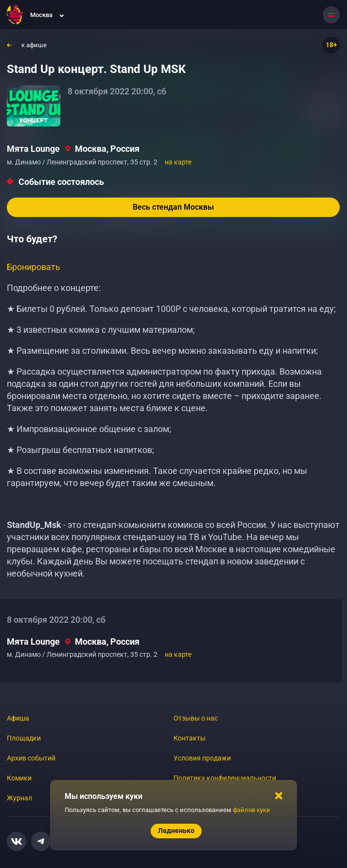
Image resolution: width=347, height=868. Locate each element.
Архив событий (31, 758)
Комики (19, 778)
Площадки (24, 738)
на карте (178, 162)
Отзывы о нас (196, 718)
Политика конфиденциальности (225, 778)
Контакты (190, 738)
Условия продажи (202, 758)
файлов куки (252, 810)
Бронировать (34, 267)
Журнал (19, 798)
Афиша (18, 718)
